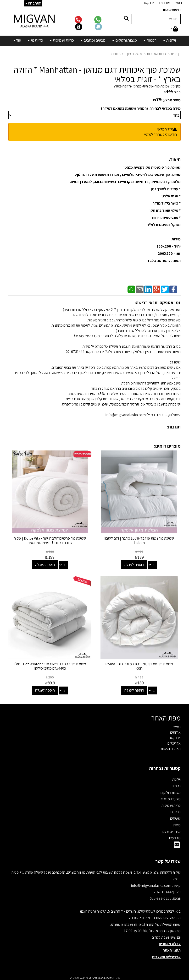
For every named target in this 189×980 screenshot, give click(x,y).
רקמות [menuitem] (150, 40)
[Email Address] (177, 845)
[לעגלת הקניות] (174, 29)
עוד (17, 40)
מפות (177, 824)
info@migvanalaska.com (151, 885)
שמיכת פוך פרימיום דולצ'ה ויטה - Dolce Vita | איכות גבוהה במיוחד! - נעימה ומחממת (50, 540)
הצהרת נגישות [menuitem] (171, 748)
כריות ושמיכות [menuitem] (62, 40)
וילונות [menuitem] (170, 40)
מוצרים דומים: (167, 446)
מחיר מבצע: (172, 100)
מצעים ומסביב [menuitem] (93, 40)
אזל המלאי (165, 129)
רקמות (176, 785)
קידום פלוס (89, 977)
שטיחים (175, 818)
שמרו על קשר (168, 860)
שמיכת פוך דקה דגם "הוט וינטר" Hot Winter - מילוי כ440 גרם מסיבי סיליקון (50, 665)
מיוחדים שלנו (172, 831)
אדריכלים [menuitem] (174, 742)
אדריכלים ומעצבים (166, 956)
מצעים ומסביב (170, 798)
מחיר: (172, 92)
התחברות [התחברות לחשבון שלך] (33, 3)
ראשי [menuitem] (178, 3)
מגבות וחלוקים (171, 792)
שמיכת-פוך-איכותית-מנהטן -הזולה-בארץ (142, 86)
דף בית (176, 54)
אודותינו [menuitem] (165, 3)
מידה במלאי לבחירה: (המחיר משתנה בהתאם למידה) (141, 108)
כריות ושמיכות (156, 54)
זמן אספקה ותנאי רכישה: (158, 303)
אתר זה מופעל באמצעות (95, 977)
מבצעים (175, 837)
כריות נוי (175, 811)
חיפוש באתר (171, 10)
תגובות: (174, 427)
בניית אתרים (76, 977)
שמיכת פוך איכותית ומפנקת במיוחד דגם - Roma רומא (139, 665)
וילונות (176, 778)
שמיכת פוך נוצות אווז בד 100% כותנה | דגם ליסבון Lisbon (139, 540)
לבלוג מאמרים (170, 943)
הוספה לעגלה (134, 564)
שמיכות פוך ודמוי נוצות (127, 54)
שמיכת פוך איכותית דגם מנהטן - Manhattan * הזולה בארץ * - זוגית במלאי (97, 74)
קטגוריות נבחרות (165, 767)
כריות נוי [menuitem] (35, 40)
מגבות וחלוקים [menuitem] (125, 40)
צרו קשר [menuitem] (149, 3)
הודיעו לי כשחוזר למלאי (160, 134)
